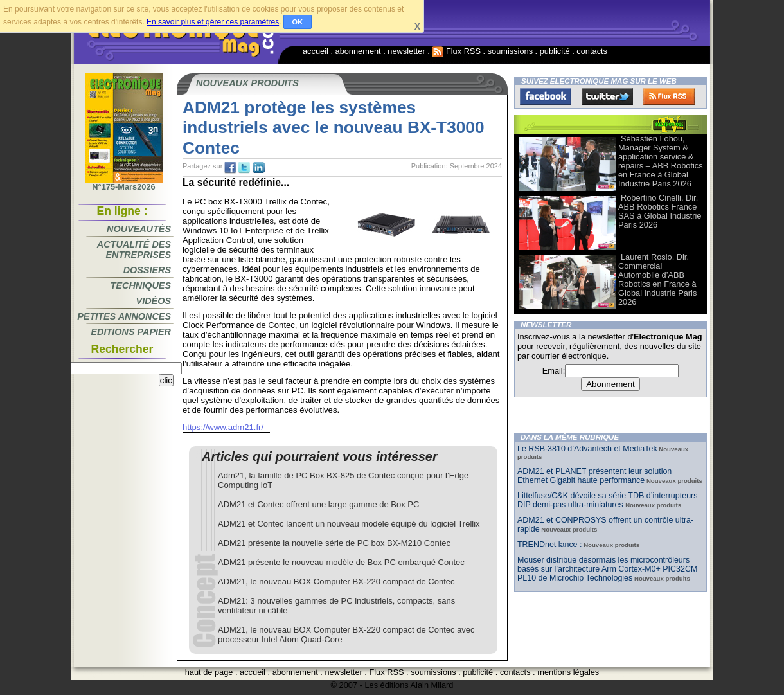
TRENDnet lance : (549, 545)
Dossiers (147, 270)
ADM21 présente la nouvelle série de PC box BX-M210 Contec (334, 543)
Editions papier (131, 332)
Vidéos (154, 301)
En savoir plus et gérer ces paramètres (213, 22)
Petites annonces (124, 316)
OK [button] (298, 22)
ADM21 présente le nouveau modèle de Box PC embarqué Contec (341, 562)
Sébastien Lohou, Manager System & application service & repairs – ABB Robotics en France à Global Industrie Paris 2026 (661, 161)
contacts (592, 51)
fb (230, 168)
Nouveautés (139, 229)
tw (244, 168)
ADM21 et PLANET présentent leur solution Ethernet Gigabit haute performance (594, 476)
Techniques (141, 285)
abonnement (358, 51)
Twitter (607, 96)
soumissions (510, 51)
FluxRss (669, 96)
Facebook (546, 96)
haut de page (209, 672)
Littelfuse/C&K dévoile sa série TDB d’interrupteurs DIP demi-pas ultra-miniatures (607, 500)
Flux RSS (456, 51)
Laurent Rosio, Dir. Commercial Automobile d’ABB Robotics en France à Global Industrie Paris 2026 (657, 279)
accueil (316, 51)
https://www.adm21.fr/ (223, 427)
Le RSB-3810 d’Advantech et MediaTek (587, 449)
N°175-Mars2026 (124, 183)
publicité (555, 51)
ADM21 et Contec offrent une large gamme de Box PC (318, 504)
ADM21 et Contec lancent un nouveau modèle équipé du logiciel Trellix (349, 524)
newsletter (406, 51)
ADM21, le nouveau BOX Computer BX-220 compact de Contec (336, 582)
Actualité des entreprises (134, 249)
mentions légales (568, 672)
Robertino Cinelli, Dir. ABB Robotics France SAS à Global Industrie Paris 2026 (660, 211)
